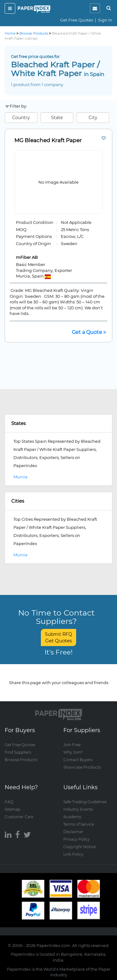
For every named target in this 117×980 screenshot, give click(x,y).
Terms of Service (79, 824)
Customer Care (19, 817)
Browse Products (21, 760)
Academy (72, 817)
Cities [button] (18, 501)
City (93, 118)
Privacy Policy (77, 839)
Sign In (105, 20)
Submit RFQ (58, 637)
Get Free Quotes (77, 20)
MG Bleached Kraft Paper (48, 140)
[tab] (58, 424)
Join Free (72, 745)
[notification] (95, 8)
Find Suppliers (18, 752)
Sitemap (12, 809)
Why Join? (73, 752)
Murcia (20, 477)
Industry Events (78, 809)
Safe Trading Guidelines (85, 802)
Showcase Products (82, 767)
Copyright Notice (80, 847)
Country (21, 118)
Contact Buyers (78, 760)
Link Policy (73, 854)
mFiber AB (27, 257)
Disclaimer (73, 832)
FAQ (9, 802)
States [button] (18, 423)
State (57, 118)
